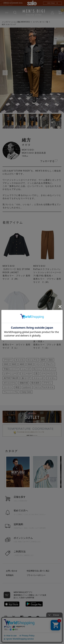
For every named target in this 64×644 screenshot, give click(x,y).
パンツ (39, 364)
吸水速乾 (35, 383)
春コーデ (26, 378)
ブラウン (47, 383)
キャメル (20, 360)
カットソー (50, 369)
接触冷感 (24, 383)
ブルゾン (50, 364)
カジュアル (32, 360)
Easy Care (26, 392)
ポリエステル (10, 383)
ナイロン (52, 378)
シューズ (26, 369)
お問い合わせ (12, 571)
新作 (43, 360)
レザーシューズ (11, 374)
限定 (18, 387)
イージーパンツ (48, 374)
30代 (14, 364)
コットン (8, 387)
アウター (8, 360)
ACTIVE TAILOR (11, 378)
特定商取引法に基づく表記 (38, 571)
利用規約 (10, 575)
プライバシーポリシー (36, 575)
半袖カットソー (11, 369)
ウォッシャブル (11, 392)
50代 (30, 364)
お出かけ (27, 387)
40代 (22, 364)
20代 (6, 364)
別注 (51, 360)
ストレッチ (39, 378)
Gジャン (37, 369)
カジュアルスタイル (44, 387)
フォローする (56, 161)
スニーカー (27, 374)
